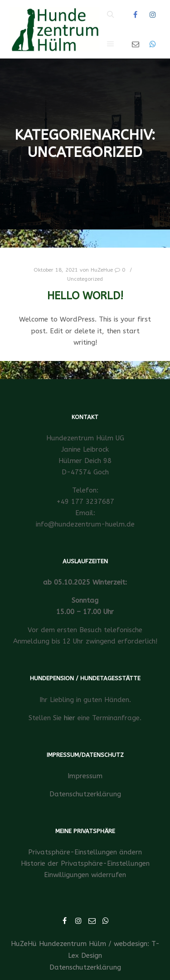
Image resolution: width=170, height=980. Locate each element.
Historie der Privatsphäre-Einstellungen (85, 863)
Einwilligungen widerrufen (85, 875)
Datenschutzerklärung (85, 794)
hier (70, 718)
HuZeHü (24, 944)
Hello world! (85, 296)
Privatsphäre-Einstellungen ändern (85, 852)
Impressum (85, 776)
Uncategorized (85, 279)
